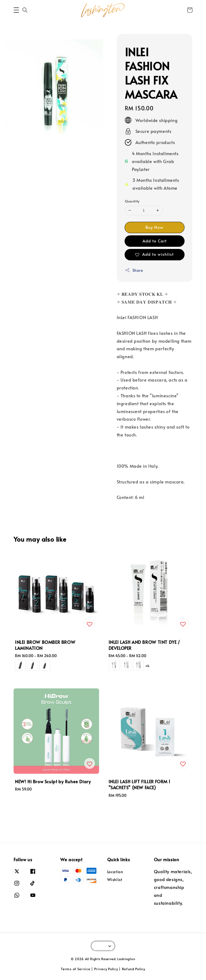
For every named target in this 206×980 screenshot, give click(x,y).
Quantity (132, 201)
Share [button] (134, 270)
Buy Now (154, 227)
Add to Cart (155, 241)
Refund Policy (134, 969)
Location (115, 872)
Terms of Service (75, 969)
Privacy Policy (106, 969)
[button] (16, 10)
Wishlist (115, 880)
